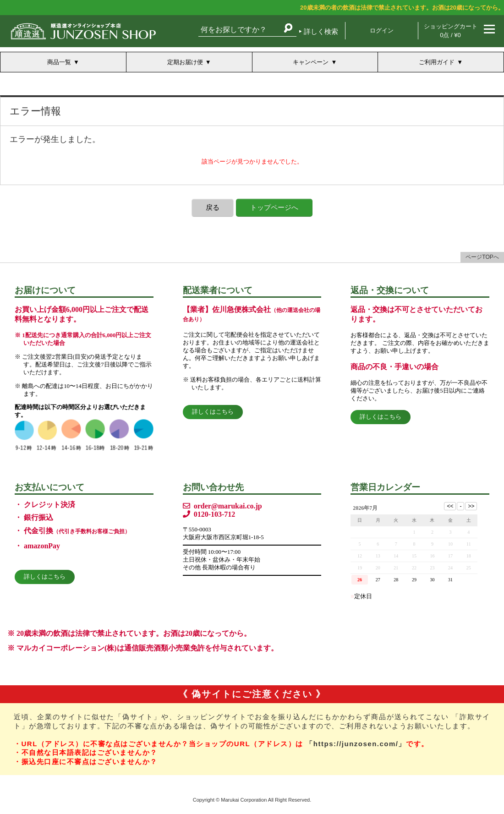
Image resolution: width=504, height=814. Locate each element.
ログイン (382, 30)
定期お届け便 (185, 62)
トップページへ (274, 207)
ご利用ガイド (437, 62)
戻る (213, 207)
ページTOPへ (482, 257)
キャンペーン (311, 62)
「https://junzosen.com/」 (356, 744)
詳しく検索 (321, 31)
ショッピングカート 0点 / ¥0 (451, 31)
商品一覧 (59, 62)
